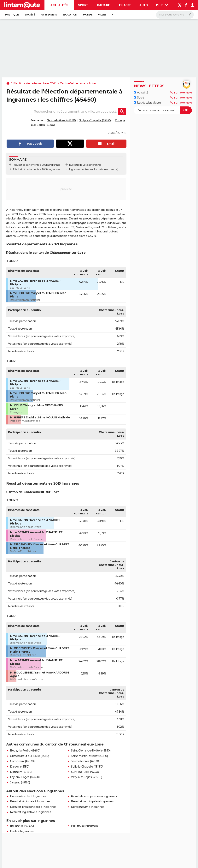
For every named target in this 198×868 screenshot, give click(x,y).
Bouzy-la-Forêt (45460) (25, 751)
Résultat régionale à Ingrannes (30, 801)
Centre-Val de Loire (73, 83)
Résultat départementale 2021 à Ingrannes (36, 165)
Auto (144, 5)
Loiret (93, 83)
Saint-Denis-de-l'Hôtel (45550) (91, 751)
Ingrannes (75, 169)
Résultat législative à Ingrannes (31, 812)
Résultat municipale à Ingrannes (92, 801)
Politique (12, 15)
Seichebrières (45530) (61, 120)
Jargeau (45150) (20, 782)
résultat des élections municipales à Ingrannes (37, 218)
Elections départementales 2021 (35, 83)
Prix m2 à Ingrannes (84, 826)
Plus (162, 5)
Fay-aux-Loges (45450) (25, 777)
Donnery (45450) (21, 772)
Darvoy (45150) (20, 767)
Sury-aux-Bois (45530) (85, 772)
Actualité (141, 93)
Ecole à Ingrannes (22, 831)
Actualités (59, 5)
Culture (103, 5)
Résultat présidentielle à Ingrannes (33, 807)
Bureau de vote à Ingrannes (28, 796)
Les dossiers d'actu (147, 103)
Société (30, 15)
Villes (102, 15)
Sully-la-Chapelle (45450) (95, 120)
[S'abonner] (163, 110)
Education (70, 15)
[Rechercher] (175, 15)
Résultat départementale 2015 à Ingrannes (36, 169)
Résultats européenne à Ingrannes (94, 796)
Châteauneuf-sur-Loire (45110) (30, 756)
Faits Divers (49, 15)
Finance (125, 5)
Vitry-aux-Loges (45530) (87, 777)
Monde (88, 15)
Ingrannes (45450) (22, 826)
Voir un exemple (181, 93)
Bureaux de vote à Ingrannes (85, 165)
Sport (83, 5)
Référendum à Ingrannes (88, 807)
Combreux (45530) (22, 761)
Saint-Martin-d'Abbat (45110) (89, 756)
